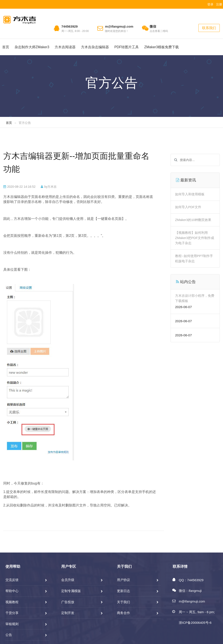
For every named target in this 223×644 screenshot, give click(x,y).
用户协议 (123, 580)
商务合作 (123, 613)
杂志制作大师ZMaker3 (32, 47)
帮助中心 (12, 591)
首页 (6, 47)
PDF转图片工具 (127, 47)
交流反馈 (12, 580)
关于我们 (123, 602)
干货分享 (12, 613)
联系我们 (209, 28)
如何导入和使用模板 (190, 194)
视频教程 (12, 602)
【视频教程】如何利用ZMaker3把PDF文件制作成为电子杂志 (195, 238)
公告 (9, 635)
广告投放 (68, 602)
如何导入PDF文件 (188, 207)
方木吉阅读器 (65, 47)
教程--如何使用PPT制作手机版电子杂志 (194, 258)
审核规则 (12, 624)
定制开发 (68, 613)
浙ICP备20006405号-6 (195, 623)
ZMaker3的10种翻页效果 (193, 220)
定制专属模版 (71, 591)
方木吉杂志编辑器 (95, 47)
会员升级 (68, 580)
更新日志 (123, 591)
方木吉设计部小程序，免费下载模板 (195, 298)
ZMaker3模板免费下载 (161, 47)
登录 (210, 4)
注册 (219, 4)
